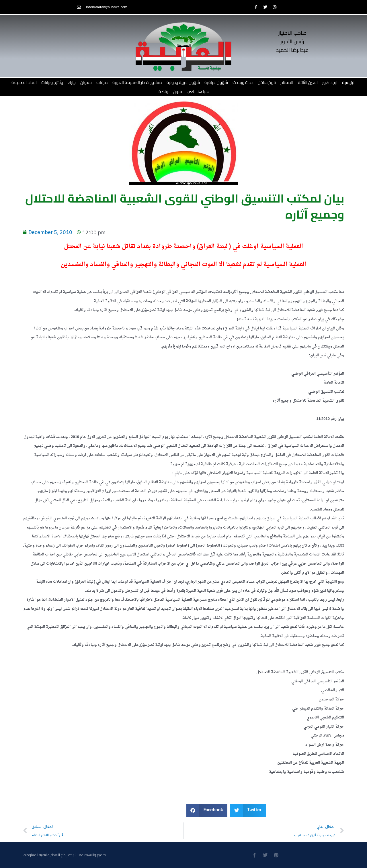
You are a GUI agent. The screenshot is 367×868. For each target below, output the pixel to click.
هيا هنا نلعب (198, 92)
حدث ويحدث (243, 82)
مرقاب (102, 82)
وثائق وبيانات (52, 82)
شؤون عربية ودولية (183, 82)
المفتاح (287, 82)
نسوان (86, 82)
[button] (207, 810)
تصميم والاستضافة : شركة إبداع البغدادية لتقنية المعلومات (65, 855)
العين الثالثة (308, 82)
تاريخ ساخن (267, 82)
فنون (177, 92)
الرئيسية (349, 82)
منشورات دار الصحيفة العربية (137, 82)
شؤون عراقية (216, 82)
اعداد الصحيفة (24, 82)
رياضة (163, 92)
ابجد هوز (330, 82)
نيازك (72, 82)
